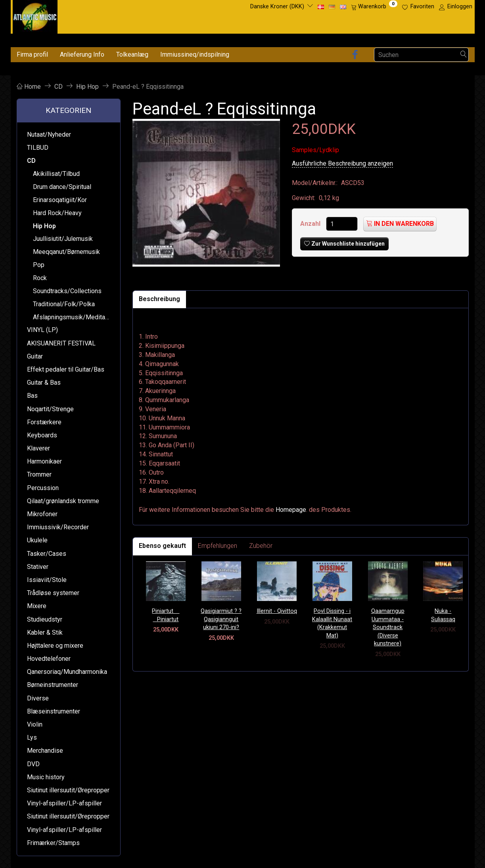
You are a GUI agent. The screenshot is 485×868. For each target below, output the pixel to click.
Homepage (291, 510)
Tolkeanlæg (132, 54)
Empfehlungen (218, 546)
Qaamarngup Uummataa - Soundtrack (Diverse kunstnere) (388, 627)
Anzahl (311, 224)
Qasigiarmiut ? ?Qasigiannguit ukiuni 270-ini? (221, 619)
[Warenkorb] (374, 7)
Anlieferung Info (82, 54)
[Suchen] (464, 55)
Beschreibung (159, 299)
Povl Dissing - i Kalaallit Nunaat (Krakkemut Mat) (332, 623)
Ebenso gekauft (162, 546)
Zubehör (261, 546)
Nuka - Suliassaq (443, 615)
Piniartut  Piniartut (166, 615)
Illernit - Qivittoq (277, 611)
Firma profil (32, 54)
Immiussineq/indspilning (195, 54)
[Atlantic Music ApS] (35, 15)
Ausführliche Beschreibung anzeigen (342, 163)
